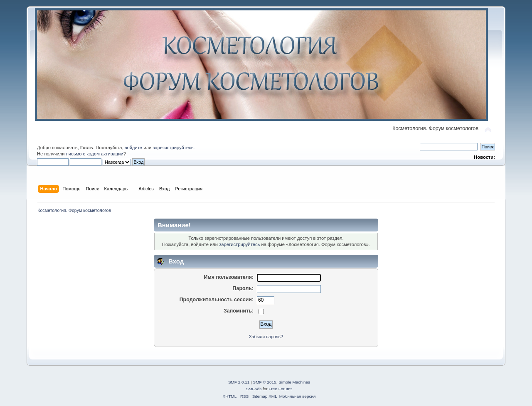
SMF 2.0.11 (239, 382)
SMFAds (254, 389)
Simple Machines (294, 382)
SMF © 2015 (265, 382)
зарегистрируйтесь (173, 148)
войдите (133, 148)
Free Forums (280, 389)
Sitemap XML (265, 396)
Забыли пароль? (266, 337)
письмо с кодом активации (95, 154)
